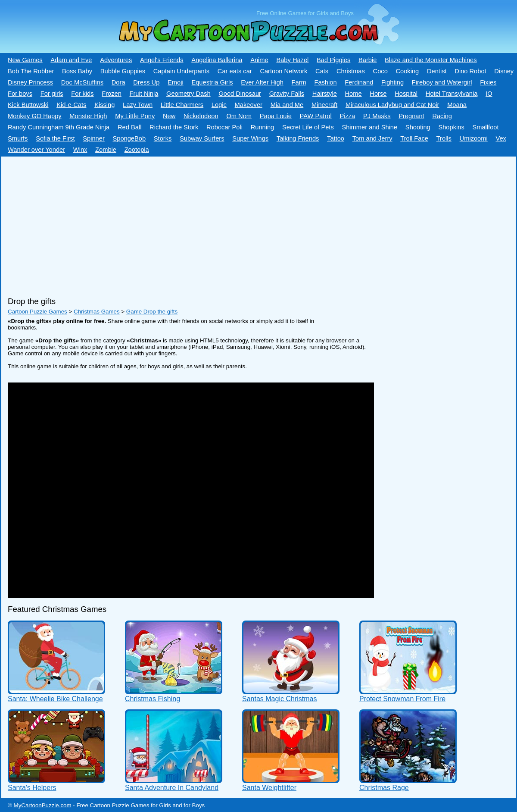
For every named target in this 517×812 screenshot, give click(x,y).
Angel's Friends (162, 60)
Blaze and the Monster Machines (431, 60)
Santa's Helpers (32, 788)
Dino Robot (470, 71)
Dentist (437, 71)
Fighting (392, 82)
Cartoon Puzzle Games (37, 312)
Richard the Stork (174, 127)
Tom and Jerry (372, 138)
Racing (442, 116)
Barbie (368, 60)
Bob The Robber (31, 71)
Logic (219, 105)
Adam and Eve (71, 60)
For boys (20, 94)
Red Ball (129, 127)
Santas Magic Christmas (279, 699)
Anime (259, 60)
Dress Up (146, 82)
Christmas (351, 71)
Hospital (406, 94)
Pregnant (411, 116)
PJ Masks (377, 116)
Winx (80, 150)
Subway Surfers (202, 138)
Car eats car (235, 71)
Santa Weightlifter (269, 788)
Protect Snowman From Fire (402, 699)
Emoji (176, 82)
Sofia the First (55, 138)
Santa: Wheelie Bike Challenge (55, 699)
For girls (52, 94)
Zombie (106, 150)
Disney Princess (30, 82)
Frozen (112, 94)
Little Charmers (182, 105)
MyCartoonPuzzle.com (43, 805)
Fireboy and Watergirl (442, 82)
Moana (457, 105)
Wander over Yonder (36, 150)
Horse (378, 94)
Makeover (249, 105)
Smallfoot (485, 127)
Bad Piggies (333, 60)
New (169, 116)
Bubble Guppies (123, 71)
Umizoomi (474, 138)
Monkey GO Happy (35, 116)
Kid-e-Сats (71, 105)
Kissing (104, 105)
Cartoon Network (283, 71)
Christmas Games (97, 312)
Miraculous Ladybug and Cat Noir (392, 105)
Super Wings (250, 138)
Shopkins (451, 127)
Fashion (325, 82)
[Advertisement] (234, 223)
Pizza (347, 116)
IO (489, 94)
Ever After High (262, 82)
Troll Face (414, 138)
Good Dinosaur (240, 94)
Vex (501, 138)
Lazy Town (138, 105)
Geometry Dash (188, 94)
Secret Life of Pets (308, 127)
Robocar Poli (224, 127)
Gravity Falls (287, 94)
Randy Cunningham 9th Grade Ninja (59, 127)
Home (353, 94)
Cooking (407, 71)
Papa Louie (276, 116)
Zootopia (137, 150)
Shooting (418, 127)
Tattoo (336, 138)
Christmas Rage (384, 788)
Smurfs (18, 138)
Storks (163, 138)
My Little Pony (135, 116)
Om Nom (239, 116)
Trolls (444, 138)
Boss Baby (77, 71)
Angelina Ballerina (217, 60)
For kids (82, 94)
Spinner (94, 138)
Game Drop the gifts (152, 312)
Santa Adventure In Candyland (172, 788)
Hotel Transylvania (452, 94)
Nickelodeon (201, 116)
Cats (322, 71)
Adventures (116, 60)
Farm (299, 82)
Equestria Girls (212, 82)
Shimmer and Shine (369, 127)
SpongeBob (129, 138)
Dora (118, 82)
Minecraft (324, 105)
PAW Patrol (316, 116)
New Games (25, 60)
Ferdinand (359, 82)
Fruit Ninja (144, 94)
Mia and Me (287, 105)
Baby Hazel (292, 60)
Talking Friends (298, 138)
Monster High (88, 116)
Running (263, 127)
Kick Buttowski (28, 105)
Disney (504, 71)
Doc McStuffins (82, 82)
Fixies (488, 82)
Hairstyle (325, 94)
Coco (380, 71)
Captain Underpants (181, 71)
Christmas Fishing (153, 699)
